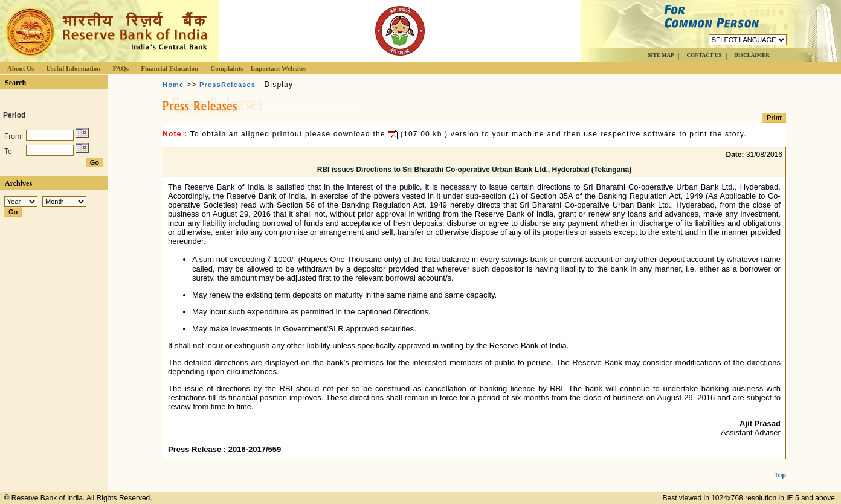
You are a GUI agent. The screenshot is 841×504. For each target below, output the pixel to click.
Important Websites (279, 68)
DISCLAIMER (752, 55)
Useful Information (73, 68)
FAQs (121, 68)
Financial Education (169, 68)
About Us (21, 68)
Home (173, 85)
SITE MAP (661, 55)
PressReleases (227, 85)
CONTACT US (704, 55)
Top (780, 465)
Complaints (227, 68)
